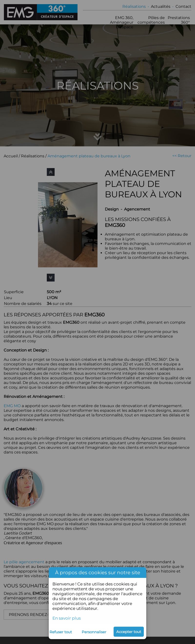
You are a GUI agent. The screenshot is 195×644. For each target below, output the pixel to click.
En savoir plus (67, 618)
